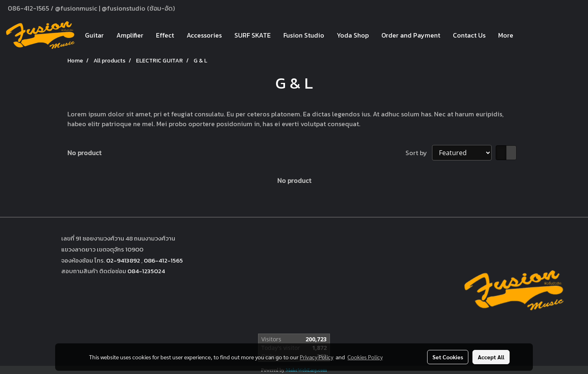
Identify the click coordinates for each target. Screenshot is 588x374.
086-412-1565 (163, 260)
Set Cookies (448, 357)
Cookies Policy (365, 357)
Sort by (419, 153)
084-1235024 (146, 271)
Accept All (491, 357)
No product (84, 153)
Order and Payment (411, 35)
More (506, 35)
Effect (165, 35)
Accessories (204, 35)
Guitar (94, 35)
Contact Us (469, 35)
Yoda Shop (353, 35)
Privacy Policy (316, 357)
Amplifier (130, 35)
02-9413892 (123, 260)
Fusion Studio (304, 35)
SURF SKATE (253, 35)
